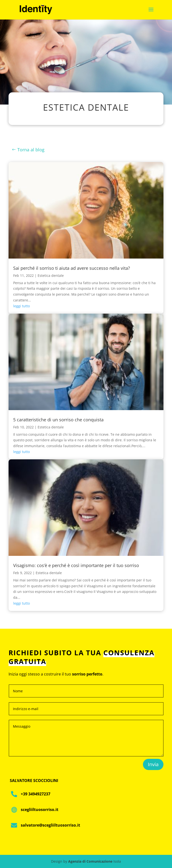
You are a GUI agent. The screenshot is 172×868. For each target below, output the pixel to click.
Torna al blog (31, 150)
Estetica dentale (51, 275)
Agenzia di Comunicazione (90, 861)
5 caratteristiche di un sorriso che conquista (58, 420)
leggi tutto (21, 306)
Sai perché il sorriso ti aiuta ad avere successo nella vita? (72, 268)
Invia (153, 764)
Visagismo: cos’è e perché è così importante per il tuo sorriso (76, 565)
